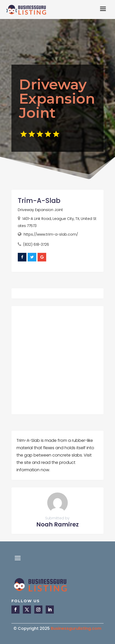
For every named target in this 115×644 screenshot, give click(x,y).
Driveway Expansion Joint (40, 210)
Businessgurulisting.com (76, 628)
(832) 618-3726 (36, 244)
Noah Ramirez (58, 524)
